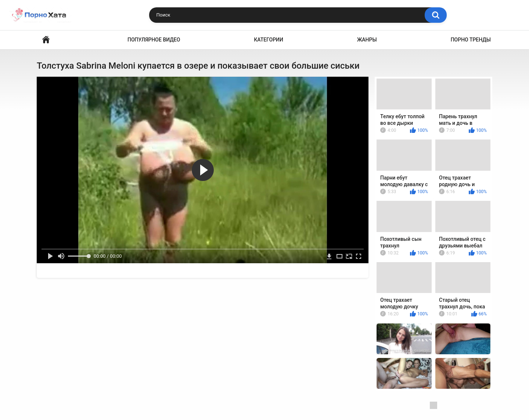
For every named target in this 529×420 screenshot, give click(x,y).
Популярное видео (154, 40)
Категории (269, 40)
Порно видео (46, 40)
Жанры (367, 40)
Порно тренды (471, 40)
